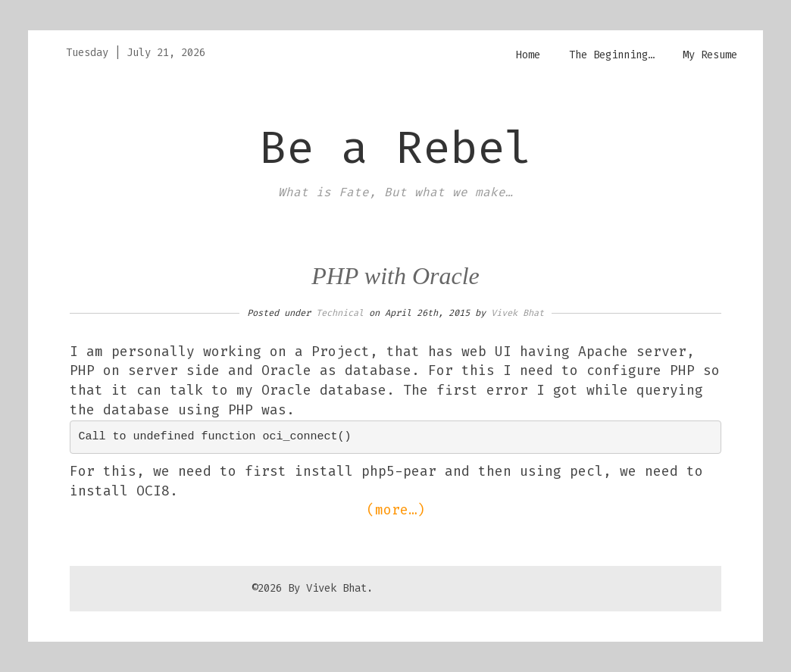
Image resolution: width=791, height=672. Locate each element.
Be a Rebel (395, 148)
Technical (340, 313)
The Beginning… (611, 55)
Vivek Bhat (517, 313)
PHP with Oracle (395, 276)
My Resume (710, 55)
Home (528, 55)
